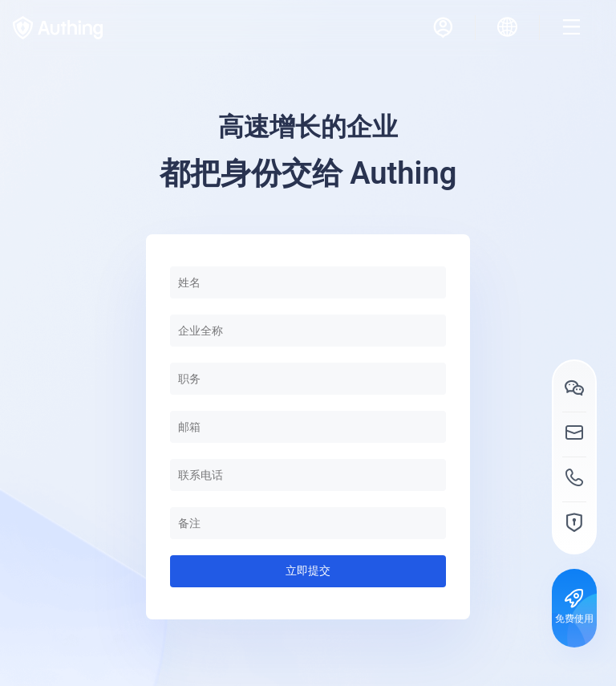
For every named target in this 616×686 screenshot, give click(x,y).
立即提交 (308, 570)
